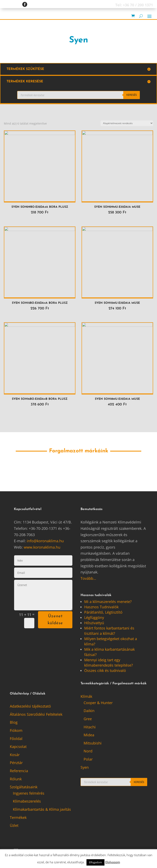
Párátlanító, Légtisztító (103, 613)
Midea (89, 735)
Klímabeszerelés (27, 802)
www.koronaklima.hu (42, 548)
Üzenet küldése (55, 620)
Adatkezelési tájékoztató (30, 707)
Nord (88, 752)
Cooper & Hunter (98, 703)
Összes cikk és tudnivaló (105, 671)
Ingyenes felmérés (29, 794)
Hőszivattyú (94, 623)
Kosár (15, 755)
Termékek (18, 818)
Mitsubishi (93, 743)
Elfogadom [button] (95, 862)
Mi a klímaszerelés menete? (108, 602)
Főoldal (16, 739)
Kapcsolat (18, 747)
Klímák (86, 697)
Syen (85, 768)
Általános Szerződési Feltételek (36, 715)
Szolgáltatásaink (24, 787)
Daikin (89, 711)
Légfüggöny (94, 618)
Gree (88, 719)
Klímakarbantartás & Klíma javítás (42, 810)
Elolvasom (113, 862)
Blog (14, 723)
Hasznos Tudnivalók (101, 607)
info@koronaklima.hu (45, 541)
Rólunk (16, 779)
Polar (88, 760)
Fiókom (16, 731)
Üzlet (14, 826)
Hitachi (90, 727)
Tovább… (88, 579)
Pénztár (16, 763)
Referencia (19, 771)
